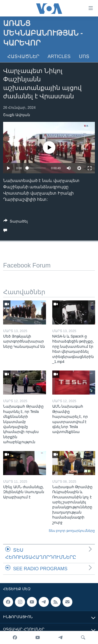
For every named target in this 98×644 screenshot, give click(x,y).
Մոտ (84, 56)
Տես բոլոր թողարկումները (72, 531)
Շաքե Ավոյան (17, 115)
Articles (59, 56)
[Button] (16, 222)
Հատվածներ (23, 56)
